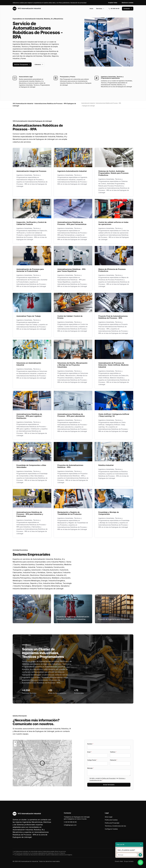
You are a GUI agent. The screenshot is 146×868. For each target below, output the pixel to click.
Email (89, 752)
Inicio (91, 9)
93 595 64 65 (114, 9)
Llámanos (39, 64)
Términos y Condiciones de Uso (115, 826)
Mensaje (90, 768)
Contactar (128, 9)
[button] (42, 763)
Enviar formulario (109, 785)
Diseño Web (119, 861)
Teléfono (113, 752)
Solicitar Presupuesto (22, 64)
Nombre (90, 744)
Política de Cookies (111, 820)
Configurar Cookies (111, 829)
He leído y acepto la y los (107, 779)
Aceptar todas (113, 3)
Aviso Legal (109, 817)
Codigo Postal (92, 760)
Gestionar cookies (128, 3)
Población (114, 760)
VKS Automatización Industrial (27, 9)
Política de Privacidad (109, 778)
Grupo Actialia (129, 861)
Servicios (100, 9)
